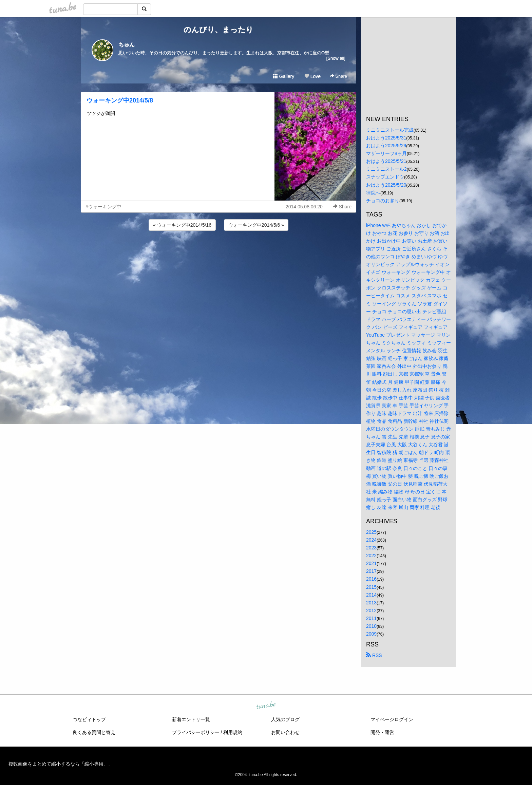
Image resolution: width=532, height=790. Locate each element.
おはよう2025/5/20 (386, 185)
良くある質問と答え (94, 732)
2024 (371, 540)
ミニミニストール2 (386, 169)
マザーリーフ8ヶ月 (386, 153)
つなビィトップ (89, 719)
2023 (371, 548)
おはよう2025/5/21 (386, 161)
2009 (371, 634)
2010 (371, 626)
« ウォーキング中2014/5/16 (182, 225)
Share (338, 76)
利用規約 (233, 732)
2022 (371, 556)
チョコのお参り (383, 201)
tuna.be (266, 706)
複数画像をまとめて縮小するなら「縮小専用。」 (61, 764)
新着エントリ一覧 (191, 719)
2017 (371, 571)
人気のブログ (285, 719)
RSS (374, 655)
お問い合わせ (285, 732)
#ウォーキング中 (103, 207)
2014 (371, 595)
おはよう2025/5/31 (386, 138)
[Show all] (336, 58)
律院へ (373, 193)
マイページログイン (392, 719)
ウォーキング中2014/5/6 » (256, 225)
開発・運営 (382, 732)
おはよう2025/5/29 (386, 146)
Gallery (284, 76)
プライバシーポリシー (196, 732)
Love (312, 76)
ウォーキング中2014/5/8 (120, 100)
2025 (371, 532)
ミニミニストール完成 (390, 130)
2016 (371, 579)
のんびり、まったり (218, 30)
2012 (371, 610)
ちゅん (127, 45)
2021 (371, 563)
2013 (371, 603)
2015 (371, 587)
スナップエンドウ (385, 177)
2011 (371, 618)
